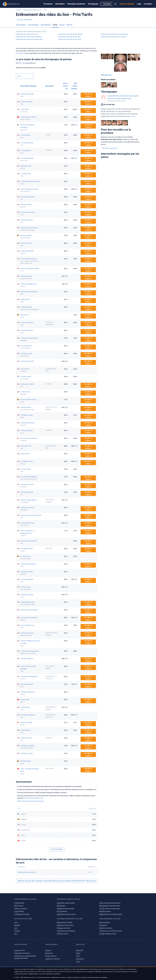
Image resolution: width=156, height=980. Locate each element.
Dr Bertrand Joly (26, 166)
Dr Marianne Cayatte (27, 508)
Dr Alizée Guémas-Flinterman (30, 181)
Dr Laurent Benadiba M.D (29, 477)
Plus (134, 116)
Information (21, 25)
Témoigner (107, 4)
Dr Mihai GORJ (25, 299)
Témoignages (93, 4)
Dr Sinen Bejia (25, 700)
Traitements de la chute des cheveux (111, 931)
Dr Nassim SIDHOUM (27, 692)
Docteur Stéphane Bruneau (29, 189)
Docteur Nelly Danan (27, 625)
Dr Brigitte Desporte (27, 659)
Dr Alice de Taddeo (26, 102)
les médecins (20, 53)
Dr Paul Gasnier (25, 587)
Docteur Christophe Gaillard (30, 268)
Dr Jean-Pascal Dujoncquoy (30, 651)
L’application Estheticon (52, 959)
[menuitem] (48, 4)
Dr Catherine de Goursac (28, 259)
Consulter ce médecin (88, 95)
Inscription (148, 4)
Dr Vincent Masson (27, 431)
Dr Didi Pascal (25, 454)
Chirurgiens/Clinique (28, 86)
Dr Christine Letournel (28, 212)
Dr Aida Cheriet (25, 135)
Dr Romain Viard (26, 446)
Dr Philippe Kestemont (28, 715)
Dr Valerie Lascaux (27, 753)
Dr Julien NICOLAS (27, 461)
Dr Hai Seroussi (25, 730)
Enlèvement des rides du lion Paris (70, 39)
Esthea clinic (24, 315)
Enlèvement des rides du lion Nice (70, 37)
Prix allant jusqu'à (74, 86)
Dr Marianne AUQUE (27, 384)
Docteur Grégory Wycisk (28, 500)
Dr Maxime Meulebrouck (28, 284)
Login (139, 4)
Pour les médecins (127, 4)
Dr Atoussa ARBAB (27, 579)
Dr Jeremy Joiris (26, 376)
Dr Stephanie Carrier (27, 484)
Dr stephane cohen (27, 549)
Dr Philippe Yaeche (26, 415)
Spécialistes (60, 4)
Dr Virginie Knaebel (27, 572)
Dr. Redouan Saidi (26, 354)
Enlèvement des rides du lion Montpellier (29, 39)
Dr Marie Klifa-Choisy (27, 523)
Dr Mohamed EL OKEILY (28, 117)
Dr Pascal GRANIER (27, 251)
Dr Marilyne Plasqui (27, 595)
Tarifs (55, 25)
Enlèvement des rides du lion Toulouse (114, 37)
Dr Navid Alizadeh (26, 722)
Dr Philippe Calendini (27, 746)
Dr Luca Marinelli (26, 346)
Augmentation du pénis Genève (66, 914)
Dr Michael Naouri (26, 276)
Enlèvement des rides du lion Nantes (70, 34)
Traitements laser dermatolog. (66, 931)
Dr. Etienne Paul (26, 761)
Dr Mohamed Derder (27, 94)
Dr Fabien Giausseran (28, 197)
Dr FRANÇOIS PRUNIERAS (29, 676)
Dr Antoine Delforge (27, 158)
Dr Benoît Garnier (26, 738)
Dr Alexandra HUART (27, 361)
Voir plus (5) (107, 75)
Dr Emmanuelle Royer (27, 423)
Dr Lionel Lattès (26, 469)
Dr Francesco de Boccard (29, 438)
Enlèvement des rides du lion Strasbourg (114, 34)
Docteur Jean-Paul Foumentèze (31, 515)
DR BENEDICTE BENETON (29, 292)
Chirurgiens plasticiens (76, 4)
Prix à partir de (65, 86)
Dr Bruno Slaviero (26, 235)
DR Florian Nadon (26, 205)
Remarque (49, 86)
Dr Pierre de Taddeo (27, 323)
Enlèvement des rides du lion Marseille (29, 37)
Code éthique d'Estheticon (22, 953)
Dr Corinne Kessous (27, 143)
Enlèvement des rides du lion (32, 10)
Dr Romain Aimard (26, 220)
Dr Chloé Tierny (25, 392)
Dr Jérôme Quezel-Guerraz (29, 338)
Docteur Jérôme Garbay (28, 400)
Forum (62, 25)
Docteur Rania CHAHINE (28, 541)
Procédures (48, 4)
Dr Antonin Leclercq (27, 633)
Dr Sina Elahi (24, 109)
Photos (70, 25)
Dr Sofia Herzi (25, 369)
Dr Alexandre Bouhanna (28, 564)
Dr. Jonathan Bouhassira (29, 618)
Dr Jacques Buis (26, 151)
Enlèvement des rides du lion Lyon (27, 34)
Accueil (18, 10)
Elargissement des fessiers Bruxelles (111, 914)
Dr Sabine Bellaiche (27, 330)
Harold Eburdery (26, 407)
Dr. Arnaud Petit (26, 174)
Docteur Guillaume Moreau (29, 610)
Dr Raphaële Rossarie (27, 602)
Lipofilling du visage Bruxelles (66, 903)
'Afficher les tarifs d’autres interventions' (31, 801)
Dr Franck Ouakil (26, 243)
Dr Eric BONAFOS (26, 307)
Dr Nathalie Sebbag (27, 492)
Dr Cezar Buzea (25, 556)
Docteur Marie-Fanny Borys (29, 228)
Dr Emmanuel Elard (27, 684)
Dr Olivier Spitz (25, 707)
